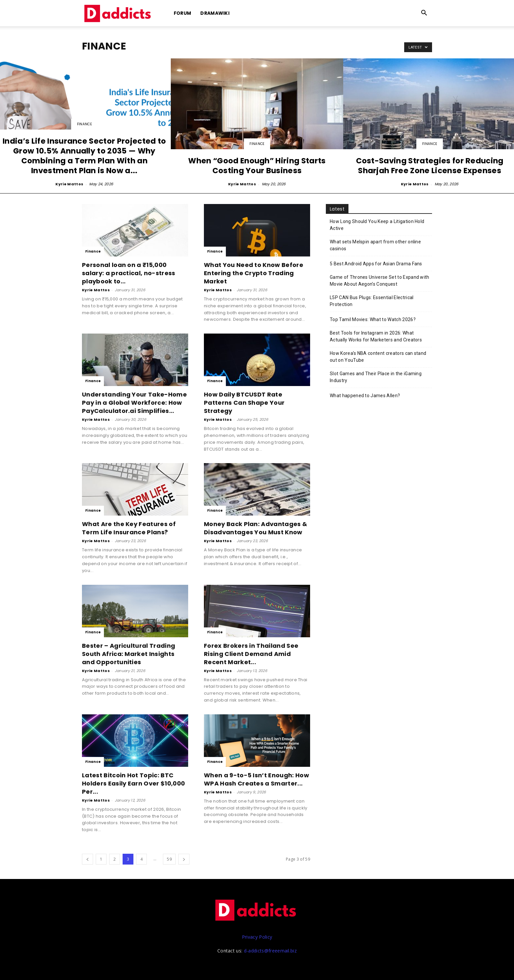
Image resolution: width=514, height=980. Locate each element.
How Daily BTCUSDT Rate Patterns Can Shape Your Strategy (244, 403)
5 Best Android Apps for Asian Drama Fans (376, 264)
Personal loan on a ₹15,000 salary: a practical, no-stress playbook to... (129, 273)
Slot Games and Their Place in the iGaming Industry (376, 377)
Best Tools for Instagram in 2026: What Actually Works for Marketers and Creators (376, 336)
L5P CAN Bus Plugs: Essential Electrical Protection (372, 301)
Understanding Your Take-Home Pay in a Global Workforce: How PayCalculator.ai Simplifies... (134, 403)
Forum (183, 13)
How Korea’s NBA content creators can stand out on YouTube (378, 357)
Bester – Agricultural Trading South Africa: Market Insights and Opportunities (128, 654)
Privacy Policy (257, 937)
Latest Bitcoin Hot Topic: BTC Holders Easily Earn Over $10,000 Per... (133, 783)
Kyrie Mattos (69, 184)
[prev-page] (88, 859)
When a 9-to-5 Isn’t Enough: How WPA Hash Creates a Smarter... (257, 779)
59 (169, 859)
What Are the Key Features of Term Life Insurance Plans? (129, 528)
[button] (424, 14)
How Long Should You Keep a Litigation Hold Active (377, 225)
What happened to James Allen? (365, 396)
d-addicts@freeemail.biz (270, 951)
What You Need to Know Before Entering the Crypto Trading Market (254, 273)
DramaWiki (215, 13)
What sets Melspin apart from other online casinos (375, 245)
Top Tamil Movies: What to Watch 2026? (373, 319)
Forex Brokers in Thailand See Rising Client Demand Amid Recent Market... (251, 654)
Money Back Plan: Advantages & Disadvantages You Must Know (256, 528)
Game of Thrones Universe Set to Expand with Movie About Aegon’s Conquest (380, 281)
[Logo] (119, 13)
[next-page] (184, 859)
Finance (84, 124)
